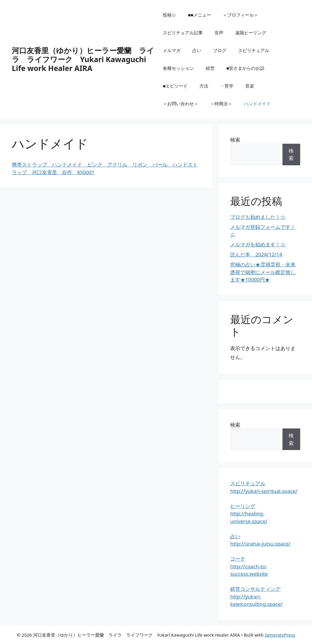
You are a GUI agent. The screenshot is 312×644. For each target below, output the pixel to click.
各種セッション (178, 68)
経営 (210, 68)
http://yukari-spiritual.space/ (264, 491)
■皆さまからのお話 (245, 68)
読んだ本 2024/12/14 (256, 254)
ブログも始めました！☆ (258, 217)
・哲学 (227, 86)
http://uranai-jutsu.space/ (260, 544)
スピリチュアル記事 (183, 33)
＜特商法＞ (221, 103)
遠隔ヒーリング (251, 33)
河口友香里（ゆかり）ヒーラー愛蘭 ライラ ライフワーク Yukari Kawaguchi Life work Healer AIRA (83, 59)
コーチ (238, 559)
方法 (204, 86)
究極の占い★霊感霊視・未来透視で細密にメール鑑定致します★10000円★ (263, 272)
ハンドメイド (257, 103)
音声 (219, 33)
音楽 (250, 86)
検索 (235, 140)
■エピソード (175, 86)
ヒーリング (243, 506)
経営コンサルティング (255, 589)
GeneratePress (280, 635)
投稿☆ (169, 15)
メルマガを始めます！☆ (258, 244)
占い (197, 50)
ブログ (220, 50)
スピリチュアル (254, 50)
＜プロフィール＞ (240, 15)
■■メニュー (199, 15)
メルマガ (172, 50)
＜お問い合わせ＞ (181, 103)
